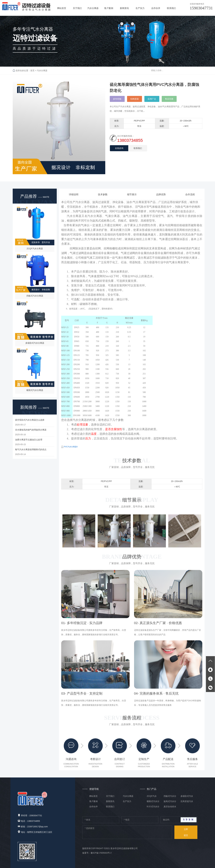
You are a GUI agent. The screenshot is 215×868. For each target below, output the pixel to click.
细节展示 (132, 199)
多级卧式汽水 (187, 798)
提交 (186, 833)
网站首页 (62, 8)
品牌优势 (161, 199)
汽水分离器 (93, 8)
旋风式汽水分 (170, 804)
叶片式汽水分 (153, 809)
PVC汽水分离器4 (71, 451)
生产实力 (140, 8)
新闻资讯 (124, 8)
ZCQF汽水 (152, 798)
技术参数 (103, 199)
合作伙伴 (156, 8)
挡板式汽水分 (170, 798)
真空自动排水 (170, 809)
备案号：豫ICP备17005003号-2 (97, 855)
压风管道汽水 (187, 804)
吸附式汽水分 (153, 804)
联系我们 (171, 8)
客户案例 (109, 8)
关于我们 (77, 8)
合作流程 (190, 199)
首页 (32, 71)
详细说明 (74, 199)
